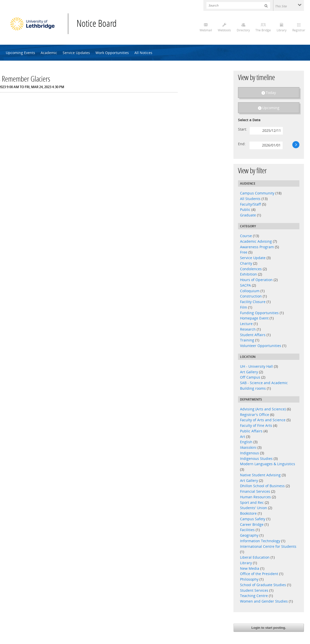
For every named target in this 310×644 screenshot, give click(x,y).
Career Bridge (252, 524)
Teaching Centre (254, 596)
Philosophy (250, 579)
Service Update (253, 258)
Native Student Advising (260, 475)
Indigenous (249, 453)
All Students (250, 199)
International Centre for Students (268, 546)
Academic (49, 53)
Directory (243, 30)
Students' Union (254, 508)
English (247, 442)
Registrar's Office (255, 415)
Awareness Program (257, 247)
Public (245, 209)
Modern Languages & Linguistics (268, 464)
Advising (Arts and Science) (263, 409)
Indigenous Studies (256, 459)
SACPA (245, 285)
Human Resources (255, 497)
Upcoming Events (20, 53)
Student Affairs (253, 335)
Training (247, 340)
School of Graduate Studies (263, 585)
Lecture (246, 324)
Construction (251, 296)
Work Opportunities (112, 53)
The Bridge (263, 30)
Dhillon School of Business (262, 486)
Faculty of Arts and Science (263, 420)
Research (248, 329)
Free (244, 252)
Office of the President (259, 574)
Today (271, 93)
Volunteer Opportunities (261, 346)
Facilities (247, 530)
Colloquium (250, 291)
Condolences (251, 269)
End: (242, 144)
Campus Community (257, 193)
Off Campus (250, 377)
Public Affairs (251, 431)
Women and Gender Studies (264, 601)
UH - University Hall (256, 366)
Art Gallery (249, 372)
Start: (243, 129)
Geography (249, 535)
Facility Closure (253, 302)
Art (243, 437)
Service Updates (76, 53)
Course (246, 236)
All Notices (143, 53)
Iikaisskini (248, 447)
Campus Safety (253, 519)
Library (282, 30)
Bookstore (248, 513)
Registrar (299, 30)
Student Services (254, 590)
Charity (246, 263)
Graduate (248, 215)
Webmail (206, 30)
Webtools (224, 30)
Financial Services (255, 491)
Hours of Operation (256, 280)
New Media (250, 568)
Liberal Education (255, 557)
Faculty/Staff (251, 204)
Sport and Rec (252, 502)
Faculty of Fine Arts (256, 425)
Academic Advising (256, 241)
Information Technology (260, 541)
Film (244, 307)
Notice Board (97, 24)
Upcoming (271, 108)
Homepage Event (254, 318)
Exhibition (248, 274)
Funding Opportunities (259, 313)
